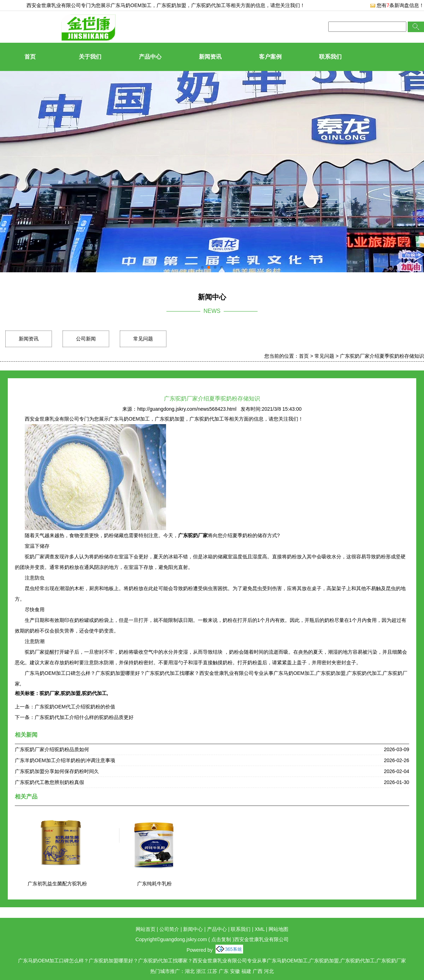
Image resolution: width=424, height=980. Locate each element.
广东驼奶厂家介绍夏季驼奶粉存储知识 (382, 356)
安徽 (235, 971)
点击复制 (221, 939)
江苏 (212, 971)
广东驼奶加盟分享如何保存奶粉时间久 (57, 771)
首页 (30, 57)
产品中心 (150, 57)
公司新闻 (86, 339)
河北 (269, 971)
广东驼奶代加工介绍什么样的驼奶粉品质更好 (84, 717)
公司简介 (169, 929)
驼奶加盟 (71, 693)
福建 (246, 971)
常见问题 (143, 339)
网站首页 (146, 929)
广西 (258, 971)
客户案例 (270, 57)
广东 (224, 971)
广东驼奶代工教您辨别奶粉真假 (49, 782)
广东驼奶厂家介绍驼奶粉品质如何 (52, 749)
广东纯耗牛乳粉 (154, 884)
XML (260, 929)
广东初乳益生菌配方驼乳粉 (57, 884)
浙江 (201, 971)
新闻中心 (193, 929)
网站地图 (278, 929)
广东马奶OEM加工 (131, 5)
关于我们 (90, 57)
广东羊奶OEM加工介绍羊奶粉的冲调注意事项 (65, 760)
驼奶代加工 (94, 693)
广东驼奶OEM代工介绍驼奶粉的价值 (75, 707)
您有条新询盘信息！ (397, 5)
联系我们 (330, 57)
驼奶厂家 (49, 693)
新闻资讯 (210, 57)
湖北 (190, 971)
